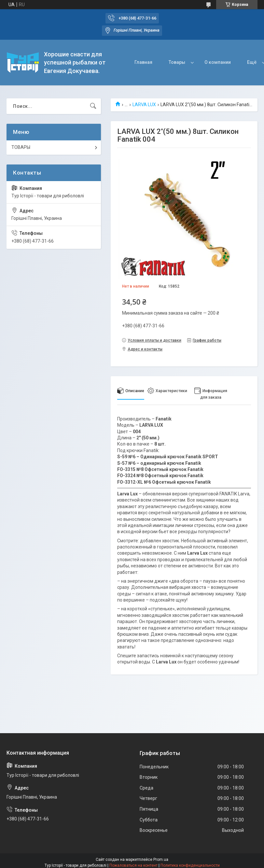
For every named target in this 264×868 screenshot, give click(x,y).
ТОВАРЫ (21, 147)
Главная (143, 62)
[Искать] (93, 106)
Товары (177, 62)
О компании (218, 62)
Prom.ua (161, 860)
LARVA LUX (144, 105)
